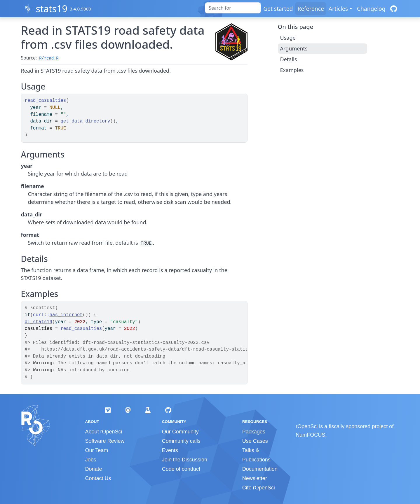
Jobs (91, 460)
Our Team (97, 450)
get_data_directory (85, 121)
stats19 (51, 9)
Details (289, 59)
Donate (94, 469)
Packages (254, 432)
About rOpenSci (104, 432)
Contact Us (98, 478)
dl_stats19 (39, 322)
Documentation (260, 469)
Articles (338, 9)
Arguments (294, 48)
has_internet (66, 315)
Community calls (181, 441)
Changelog (371, 9)
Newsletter (255, 478)
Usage (288, 38)
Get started (278, 9)
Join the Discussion (185, 460)
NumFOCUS (310, 435)
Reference (311, 9)
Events (170, 450)
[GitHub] (394, 9)
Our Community (180, 432)
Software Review (105, 441)
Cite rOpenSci (259, 488)
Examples (292, 70)
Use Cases (255, 441)
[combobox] (233, 8)
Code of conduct (181, 469)
